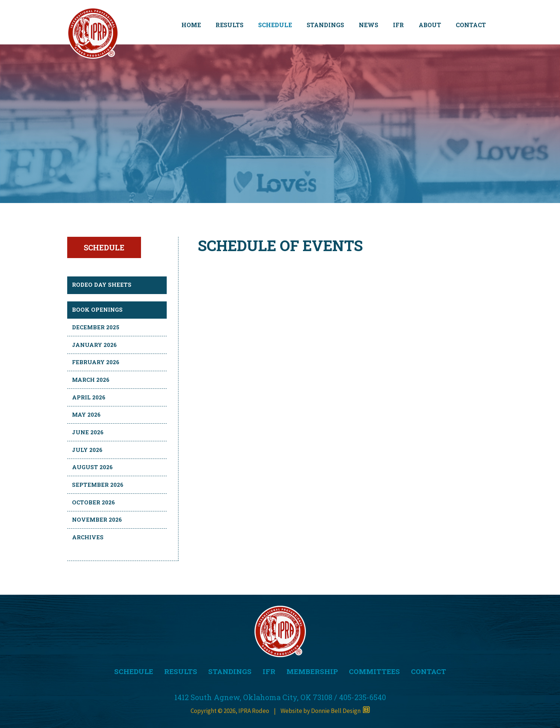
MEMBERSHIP (312, 671)
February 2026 (96, 362)
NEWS (368, 25)
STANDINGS (325, 25)
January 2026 (94, 345)
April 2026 (89, 397)
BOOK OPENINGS (97, 309)
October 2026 (93, 502)
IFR (398, 25)
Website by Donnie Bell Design (325, 711)
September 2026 (98, 485)
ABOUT (430, 25)
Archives (88, 537)
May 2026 (86, 414)
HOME (191, 25)
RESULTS (230, 25)
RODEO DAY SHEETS (102, 285)
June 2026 (88, 432)
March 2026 (91, 380)
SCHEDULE (275, 25)
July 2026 (87, 450)
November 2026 (97, 519)
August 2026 (92, 467)
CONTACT (471, 25)
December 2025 (96, 327)
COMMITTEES (374, 671)
